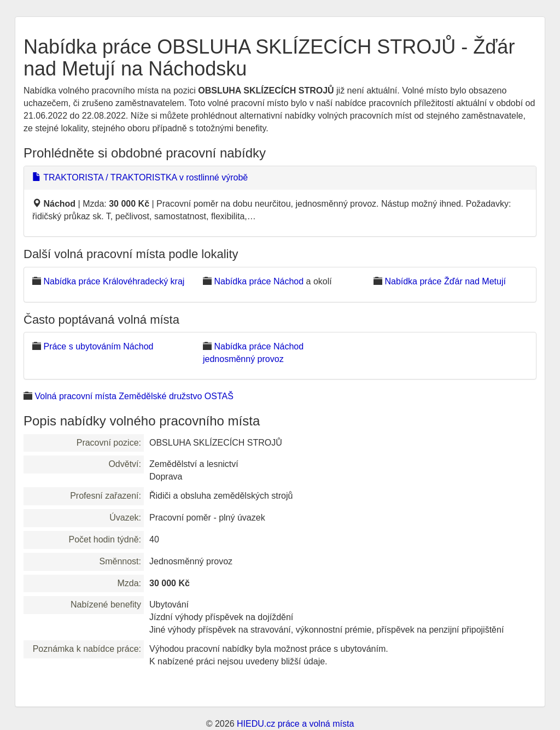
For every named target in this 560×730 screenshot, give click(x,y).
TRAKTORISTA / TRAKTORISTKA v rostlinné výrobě (140, 177)
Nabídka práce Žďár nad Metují (445, 281)
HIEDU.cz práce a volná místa (295, 724)
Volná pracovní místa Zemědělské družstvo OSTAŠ (134, 396)
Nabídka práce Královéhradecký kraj (114, 281)
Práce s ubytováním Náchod (98, 346)
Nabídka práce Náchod (259, 281)
